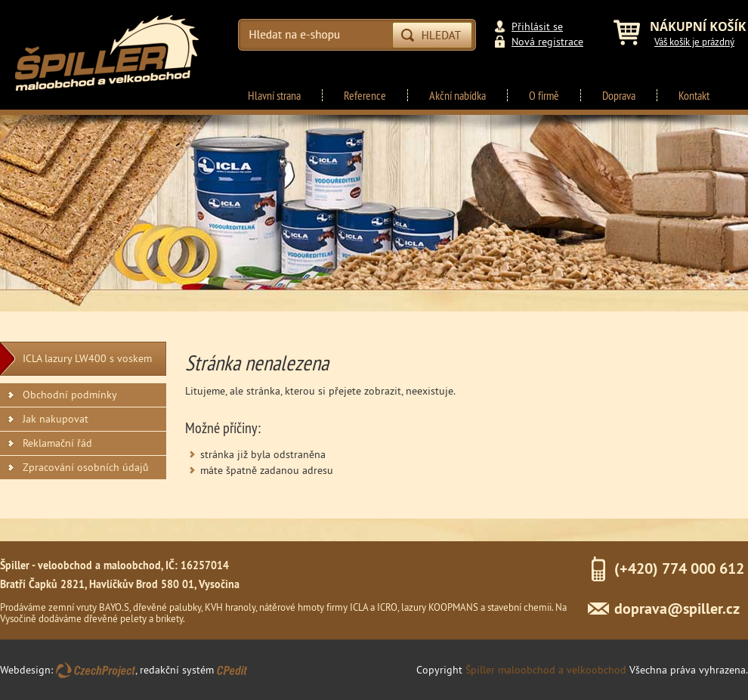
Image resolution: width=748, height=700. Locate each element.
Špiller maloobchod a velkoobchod (546, 670)
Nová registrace (547, 42)
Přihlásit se (537, 26)
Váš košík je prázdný (694, 42)
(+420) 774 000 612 (679, 568)
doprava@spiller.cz (677, 609)
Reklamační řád (57, 443)
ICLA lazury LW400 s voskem (87, 358)
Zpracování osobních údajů (86, 467)
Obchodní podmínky (70, 395)
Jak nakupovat (56, 419)
